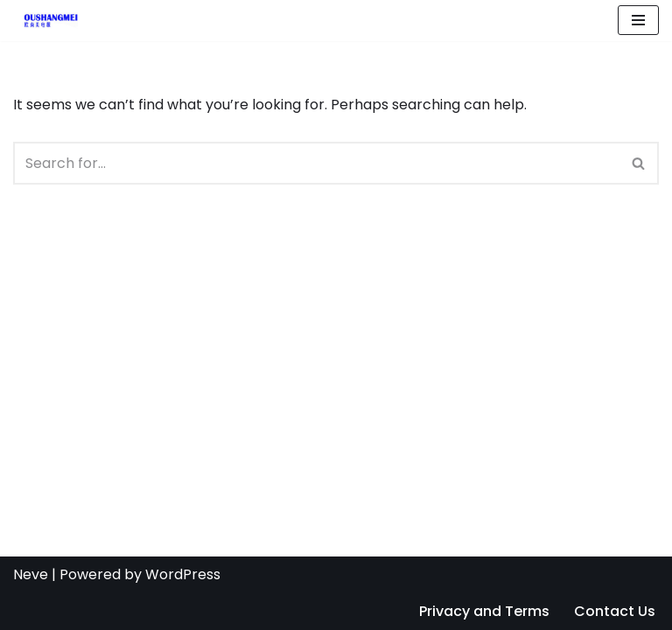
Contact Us (615, 611)
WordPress (183, 574)
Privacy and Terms (484, 611)
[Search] (316, 163)
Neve (31, 574)
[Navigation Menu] (638, 20)
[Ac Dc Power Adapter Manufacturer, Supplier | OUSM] (45, 21)
